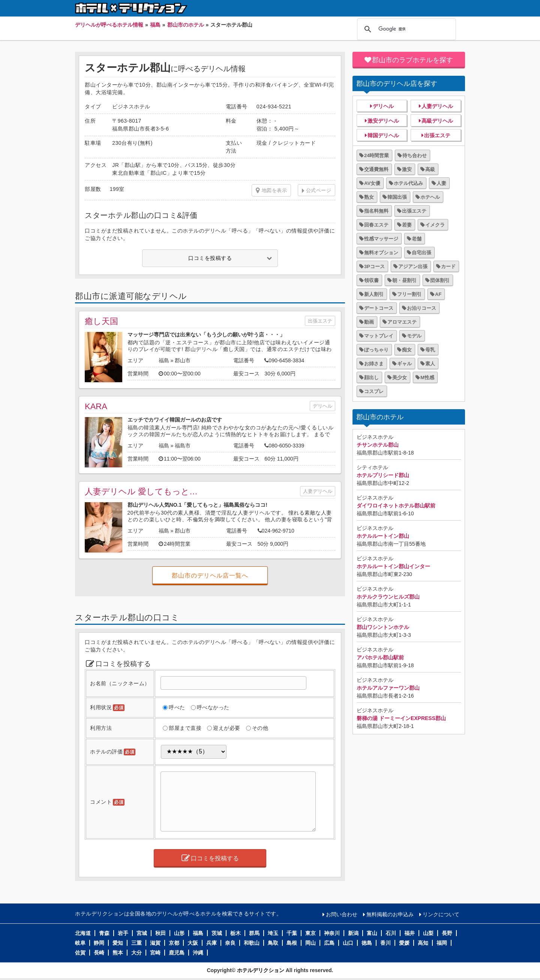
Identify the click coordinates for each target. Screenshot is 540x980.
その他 (260, 728)
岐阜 (80, 943)
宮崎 (155, 953)
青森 (104, 933)
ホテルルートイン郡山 (383, 536)
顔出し (371, 377)
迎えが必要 (227, 728)
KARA (96, 406)
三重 (136, 943)
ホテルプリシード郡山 (383, 475)
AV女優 (372, 183)
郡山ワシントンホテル (383, 627)
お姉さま (374, 364)
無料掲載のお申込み (390, 914)
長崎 (99, 953)
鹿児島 (177, 953)
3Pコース (374, 266)
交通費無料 (376, 169)
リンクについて (441, 914)
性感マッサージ (381, 239)
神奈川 (332, 933)
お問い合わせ (342, 914)
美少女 (400, 377)
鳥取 (273, 943)
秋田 (160, 933)
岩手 (123, 933)
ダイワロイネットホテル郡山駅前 (396, 506)
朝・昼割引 (404, 280)
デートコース (379, 308)
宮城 (142, 933)
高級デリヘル (437, 121)
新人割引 (374, 294)
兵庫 (211, 943)
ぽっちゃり (376, 350)
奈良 (230, 943)
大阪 (193, 943)
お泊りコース (421, 308)
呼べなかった (213, 707)
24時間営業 (376, 155)
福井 (409, 933)
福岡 (442, 943)
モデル (414, 336)
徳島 (367, 943)
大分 (136, 953)
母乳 (430, 350)
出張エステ (320, 321)
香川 (385, 943)
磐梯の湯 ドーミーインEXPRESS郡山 (401, 718)
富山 (372, 933)
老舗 (417, 239)
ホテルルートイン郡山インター (393, 566)
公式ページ (319, 190)
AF (438, 294)
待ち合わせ (415, 155)
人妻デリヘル (318, 491)
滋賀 (155, 943)
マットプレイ (379, 336)
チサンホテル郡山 (378, 445)
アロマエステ (402, 322)
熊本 (118, 953)
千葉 (292, 933)
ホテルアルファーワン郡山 (388, 688)
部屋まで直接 (185, 728)
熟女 (369, 197)
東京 (310, 933)
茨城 (217, 933)
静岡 (99, 943)
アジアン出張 (413, 266)
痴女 (407, 350)
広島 (329, 943)
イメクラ (435, 225)
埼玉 (273, 933)
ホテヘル (430, 197)
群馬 (254, 933)
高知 (423, 943)
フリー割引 (409, 294)
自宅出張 (421, 253)
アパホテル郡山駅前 (380, 657)
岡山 (310, 943)
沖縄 (198, 953)
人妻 (441, 183)
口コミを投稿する (210, 258)
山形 (179, 933)
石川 (391, 933)
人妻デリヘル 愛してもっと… (141, 492)
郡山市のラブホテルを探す (412, 60)
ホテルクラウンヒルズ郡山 (388, 597)
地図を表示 (271, 191)
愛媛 (404, 943)
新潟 (353, 933)
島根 (292, 943)
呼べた (177, 707)
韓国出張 (397, 197)
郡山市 (183, 360)
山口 (348, 943)
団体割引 (440, 280)
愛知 (118, 943)
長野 (447, 933)
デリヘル (322, 406)
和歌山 (252, 943)
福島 (164, 360)
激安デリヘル (383, 121)
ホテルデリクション (261, 970)
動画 (369, 322)
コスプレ (374, 391)
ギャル (404, 364)
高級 (430, 169)
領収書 (371, 280)
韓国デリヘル (383, 135)
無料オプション (381, 253)
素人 (430, 364)
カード (448, 266)
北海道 (83, 933)
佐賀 (80, 953)
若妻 (407, 225)
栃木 (235, 933)
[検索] (405, 29)
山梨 (428, 933)
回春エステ (376, 225)
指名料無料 (376, 211)
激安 (407, 169)
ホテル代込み (408, 183)
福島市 (183, 446)
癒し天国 (101, 321)
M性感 (427, 377)
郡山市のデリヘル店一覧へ (210, 576)
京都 (174, 943)
